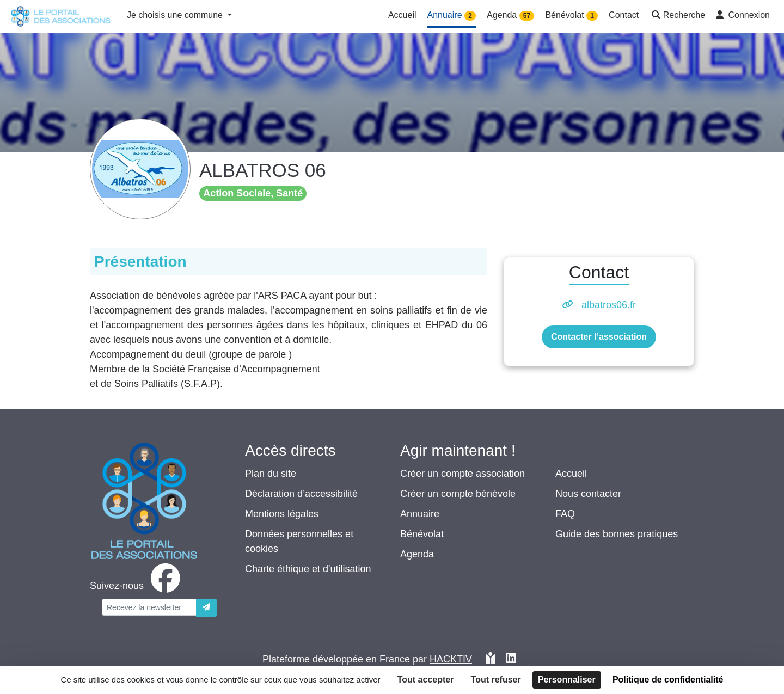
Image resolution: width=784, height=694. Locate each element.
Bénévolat (422, 534)
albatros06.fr (609, 305)
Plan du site (271, 474)
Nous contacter (588, 494)
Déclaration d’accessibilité (301, 494)
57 (527, 16)
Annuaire (420, 514)
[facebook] (137, 586)
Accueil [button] (402, 15)
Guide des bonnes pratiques (617, 534)
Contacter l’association (599, 337)
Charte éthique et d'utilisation (308, 569)
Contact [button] (624, 15)
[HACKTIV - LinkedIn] (511, 659)
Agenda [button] (510, 16)
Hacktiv (451, 659)
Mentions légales (282, 514)
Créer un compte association (463, 474)
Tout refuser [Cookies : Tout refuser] (496, 680)
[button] (677, 16)
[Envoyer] (206, 608)
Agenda (417, 554)
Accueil (571, 474)
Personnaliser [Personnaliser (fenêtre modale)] (567, 680)
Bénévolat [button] (571, 16)
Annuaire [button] (452, 16)
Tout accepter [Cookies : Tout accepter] (426, 680)
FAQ (565, 514)
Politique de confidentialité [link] (668, 680)
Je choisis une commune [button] (176, 15)
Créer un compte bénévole (458, 494)
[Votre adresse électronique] (149, 607)
